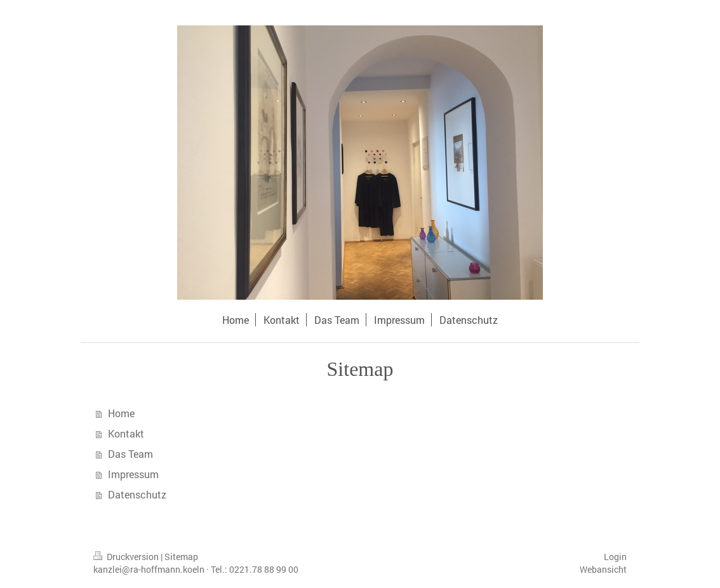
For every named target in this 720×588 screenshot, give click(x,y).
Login (615, 557)
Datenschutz (137, 494)
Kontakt (126, 433)
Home (121, 413)
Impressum (133, 474)
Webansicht (603, 569)
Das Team (130, 454)
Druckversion (127, 557)
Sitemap (181, 557)
